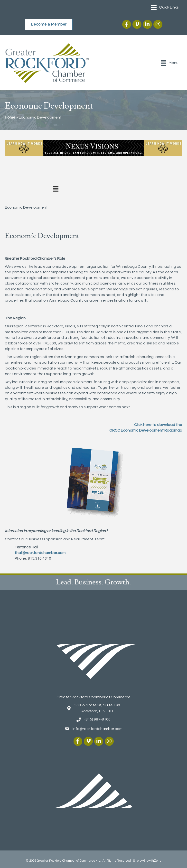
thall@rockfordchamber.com (40, 553)
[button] (49, 24)
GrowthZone (152, 861)
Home (10, 117)
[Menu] (165, 8)
